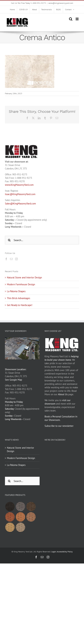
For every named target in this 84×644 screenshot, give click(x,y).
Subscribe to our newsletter (59, 426)
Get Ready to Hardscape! (20, 305)
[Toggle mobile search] (71, 19)
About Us (63, 394)
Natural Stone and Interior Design (24, 277)
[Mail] (11, 259)
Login (54, 552)
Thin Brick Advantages (18, 298)
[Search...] (42, 240)
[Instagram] (16, 259)
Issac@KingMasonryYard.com (20, 194)
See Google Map (13, 380)
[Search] (9, 240)
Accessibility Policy (65, 552)
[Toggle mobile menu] (77, 19)
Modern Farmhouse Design (21, 284)
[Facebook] (6, 259)
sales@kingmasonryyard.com (61, 3)
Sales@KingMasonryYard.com (20, 204)
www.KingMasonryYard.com (19, 185)
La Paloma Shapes (16, 291)
